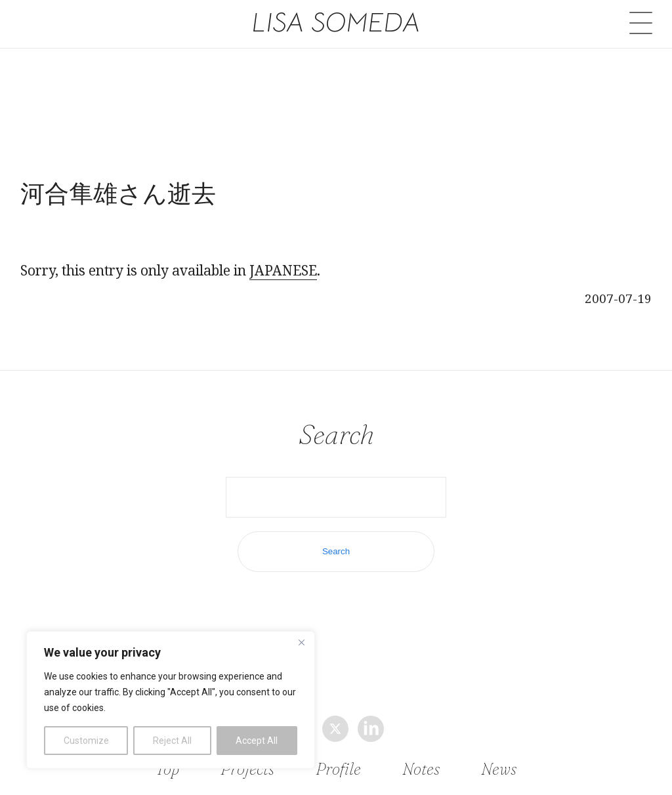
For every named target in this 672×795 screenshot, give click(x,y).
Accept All (257, 741)
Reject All (172, 741)
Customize (86, 741)
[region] (171, 700)
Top (168, 769)
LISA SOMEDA (336, 22)
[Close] (301, 642)
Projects (248, 769)
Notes (421, 769)
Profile (339, 769)
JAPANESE (283, 270)
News (497, 769)
